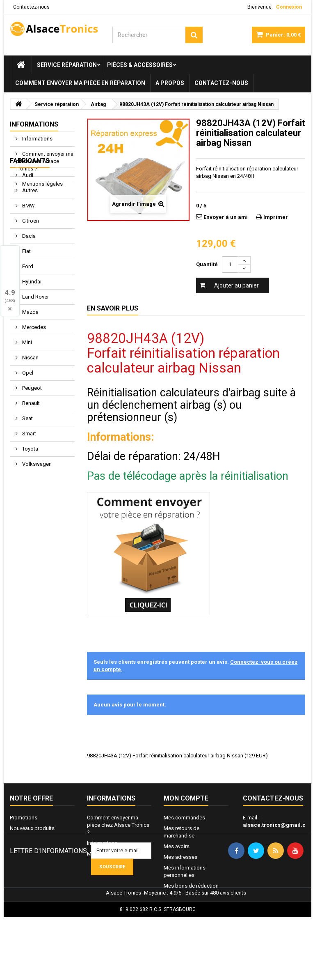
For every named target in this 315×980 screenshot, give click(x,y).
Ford (27, 311)
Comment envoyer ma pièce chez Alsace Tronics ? (45, 161)
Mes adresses (180, 857)
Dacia (28, 281)
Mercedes (33, 372)
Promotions (24, 818)
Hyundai (31, 326)
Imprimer (276, 217)
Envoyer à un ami (226, 217)
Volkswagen (36, 509)
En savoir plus (113, 308)
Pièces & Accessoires (140, 65)
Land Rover (35, 342)
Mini (26, 387)
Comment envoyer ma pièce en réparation (80, 83)
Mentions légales (42, 184)
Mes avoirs (177, 846)
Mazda (30, 357)
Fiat (26, 296)
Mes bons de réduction (191, 886)
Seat (27, 463)
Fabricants (30, 206)
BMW (28, 250)
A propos (170, 83)
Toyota (30, 493)
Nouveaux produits (32, 828)
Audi (27, 220)
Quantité (207, 264)
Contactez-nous (31, 7)
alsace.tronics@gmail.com (278, 825)
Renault (30, 448)
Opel (27, 418)
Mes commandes (184, 818)
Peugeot (31, 433)
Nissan (30, 402)
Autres (29, 235)
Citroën (30, 266)
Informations (34, 124)
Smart (29, 478)
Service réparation (67, 65)
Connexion (289, 7)
